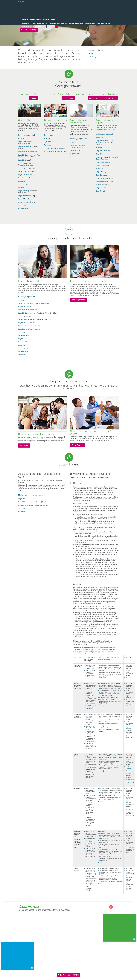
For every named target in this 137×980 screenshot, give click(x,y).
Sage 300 (22, 160)
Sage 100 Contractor (25, 147)
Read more (79, 483)
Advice (53, 20)
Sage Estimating (24, 191)
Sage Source (23, 205)
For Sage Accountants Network (55, 148)
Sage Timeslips (23, 209)
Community (46, 20)
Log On (34, 98)
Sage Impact (37, 23)
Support (39, 20)
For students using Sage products (55, 151)
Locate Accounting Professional (103, 98)
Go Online (24, 446)
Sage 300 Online (62, 23)
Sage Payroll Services (103, 23)
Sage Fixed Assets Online (105, 181)
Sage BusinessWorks (25, 178)
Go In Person (77, 445)
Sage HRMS (23, 199)
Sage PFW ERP (24, 348)
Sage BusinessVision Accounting (29, 326)
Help (90, 53)
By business (48, 142)
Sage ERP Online (74, 23)
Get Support (68, 98)
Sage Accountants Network (27, 171)
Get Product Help (29, 30)
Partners (32, 20)
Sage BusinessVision (25, 175)
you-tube (111, 907)
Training (92, 56)
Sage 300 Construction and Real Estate (32, 313)
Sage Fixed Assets (25, 196)
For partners (48, 145)
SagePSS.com (130, 705)
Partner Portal (37, 27)
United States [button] (25, 23)
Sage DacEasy (23, 184)
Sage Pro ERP (101, 188)
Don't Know (22, 355)
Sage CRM (22, 181)
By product (48, 139)
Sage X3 (21, 187)
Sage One (53, 23)
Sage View (45, 23)
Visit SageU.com (79, 300)
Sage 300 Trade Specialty (27, 163)
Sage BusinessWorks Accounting (29, 329)
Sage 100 (22, 152)
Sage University (128, 697)
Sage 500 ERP (23, 168)
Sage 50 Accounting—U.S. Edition (30, 303)
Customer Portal (26, 27)
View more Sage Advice (68, 975)
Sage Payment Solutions (88, 23)
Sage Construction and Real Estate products (33, 505)
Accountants (25, 20)
